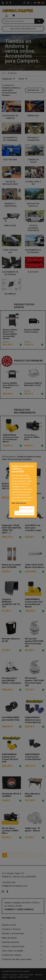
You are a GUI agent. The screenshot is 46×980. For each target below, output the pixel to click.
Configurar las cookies (24, 513)
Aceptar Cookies (27, 508)
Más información (19, 503)
